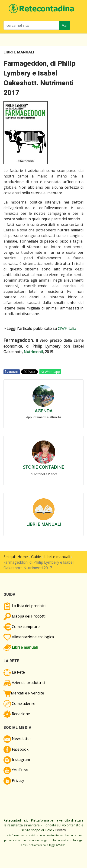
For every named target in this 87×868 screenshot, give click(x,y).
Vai (65, 25)
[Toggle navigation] (83, 40)
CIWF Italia (67, 329)
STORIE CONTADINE (43, 467)
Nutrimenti (33, 352)
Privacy (61, 830)
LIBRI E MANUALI (43, 524)
